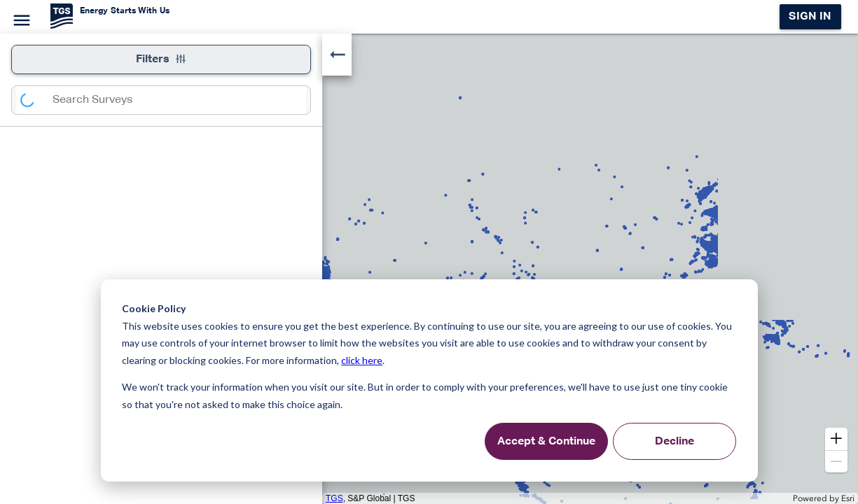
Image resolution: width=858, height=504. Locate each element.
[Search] (34, 100)
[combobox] (179, 100)
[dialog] (429, 380)
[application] (429, 269)
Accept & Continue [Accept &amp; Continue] (546, 442)
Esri (848, 498)
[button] (836, 439)
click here (362, 360)
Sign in (810, 17)
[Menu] (20, 18)
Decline (674, 442)
